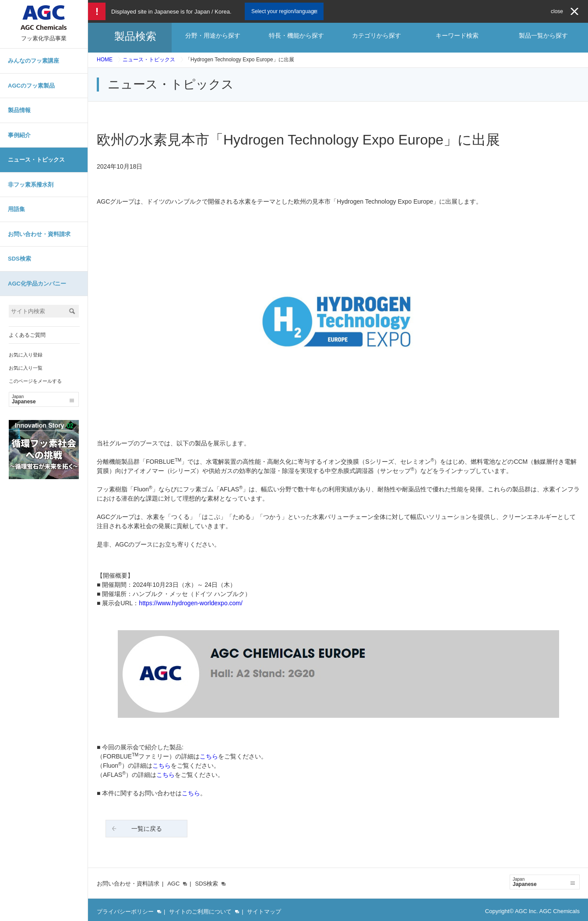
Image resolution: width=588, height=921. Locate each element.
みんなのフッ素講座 (33, 61)
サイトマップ (264, 912)
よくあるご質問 (27, 335)
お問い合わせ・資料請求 (39, 234)
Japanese (43, 399)
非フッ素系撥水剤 (31, 185)
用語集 (16, 209)
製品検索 (135, 36)
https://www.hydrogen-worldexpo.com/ (191, 603)
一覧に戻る (147, 829)
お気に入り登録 (26, 355)
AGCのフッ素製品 (31, 86)
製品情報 (19, 110)
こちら (209, 756)
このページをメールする (35, 381)
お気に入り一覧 (26, 368)
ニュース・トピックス (36, 160)
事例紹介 (19, 135)
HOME (105, 60)
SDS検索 (19, 259)
